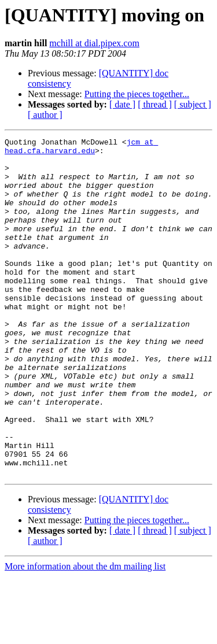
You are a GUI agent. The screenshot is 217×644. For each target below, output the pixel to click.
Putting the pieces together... (137, 94)
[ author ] (45, 115)
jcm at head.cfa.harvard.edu (81, 149)
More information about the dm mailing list (85, 634)
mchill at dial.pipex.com (94, 43)
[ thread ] (155, 104)
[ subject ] (193, 104)
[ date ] (122, 104)
